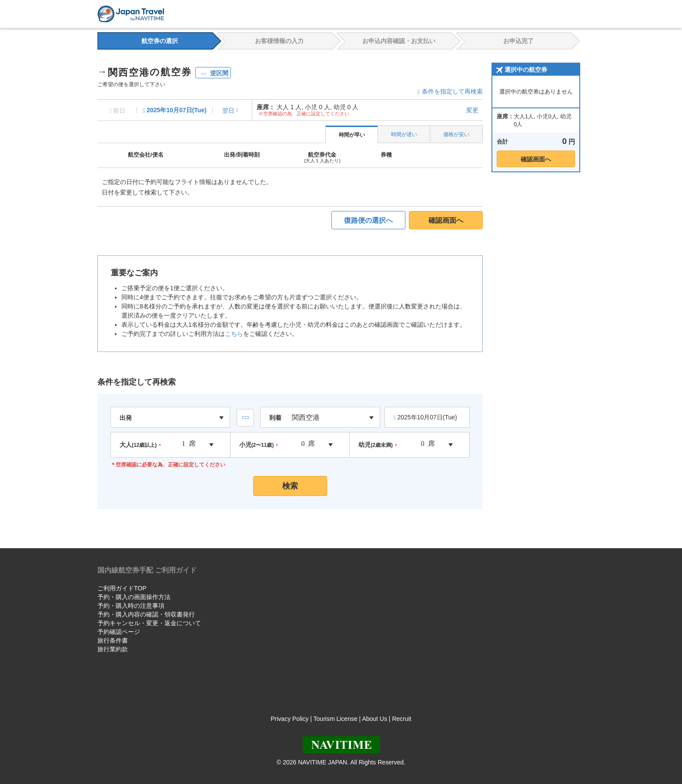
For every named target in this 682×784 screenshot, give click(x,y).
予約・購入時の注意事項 (131, 606)
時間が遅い (404, 134)
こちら (234, 334)
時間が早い (352, 135)
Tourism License (336, 719)
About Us (374, 719)
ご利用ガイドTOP (122, 588)
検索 (290, 486)
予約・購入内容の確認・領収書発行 (146, 614)
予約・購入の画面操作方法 (134, 597)
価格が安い (456, 134)
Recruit (401, 719)
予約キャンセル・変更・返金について (149, 623)
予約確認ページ (119, 632)
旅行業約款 (113, 649)
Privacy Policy (289, 719)
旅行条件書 (113, 640)
